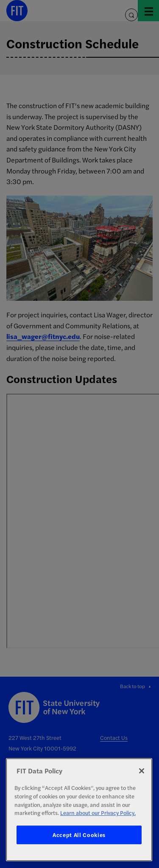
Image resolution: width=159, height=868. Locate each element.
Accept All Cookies (79, 835)
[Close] (142, 771)
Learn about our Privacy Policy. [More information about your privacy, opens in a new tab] (98, 813)
